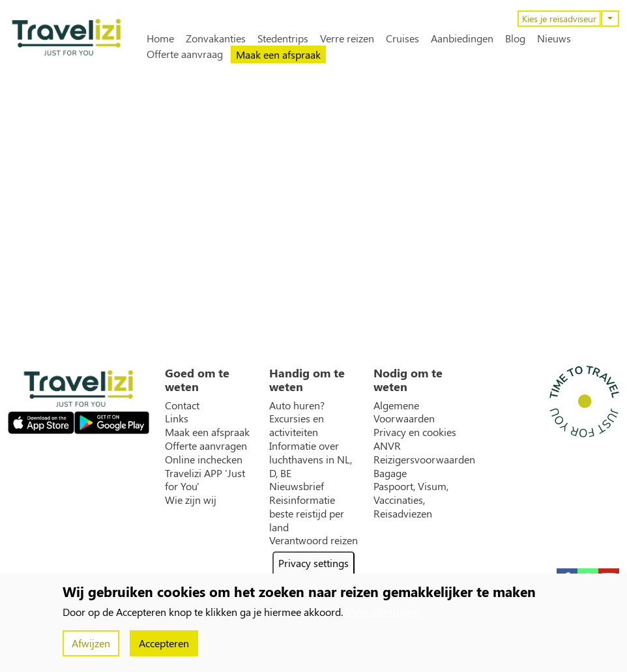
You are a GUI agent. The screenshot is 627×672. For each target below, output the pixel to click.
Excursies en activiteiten (297, 425)
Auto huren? (297, 405)
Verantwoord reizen (313, 540)
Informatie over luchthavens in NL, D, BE (311, 460)
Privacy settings (313, 563)
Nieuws (554, 38)
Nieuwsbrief (297, 486)
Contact (182, 405)
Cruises (402, 38)
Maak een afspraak (278, 54)
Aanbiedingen (462, 38)
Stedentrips (283, 38)
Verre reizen (347, 38)
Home (160, 38)
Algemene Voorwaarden (404, 412)
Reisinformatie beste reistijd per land (307, 514)
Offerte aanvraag (185, 54)
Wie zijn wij (191, 500)
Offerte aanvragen (206, 446)
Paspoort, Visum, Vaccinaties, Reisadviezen (411, 500)
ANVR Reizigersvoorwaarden (424, 453)
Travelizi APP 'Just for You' (205, 480)
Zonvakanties (216, 38)
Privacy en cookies (415, 432)
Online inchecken (204, 460)
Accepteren (164, 643)
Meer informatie (382, 612)
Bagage (390, 473)
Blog (515, 38)
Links (177, 418)
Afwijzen (91, 643)
